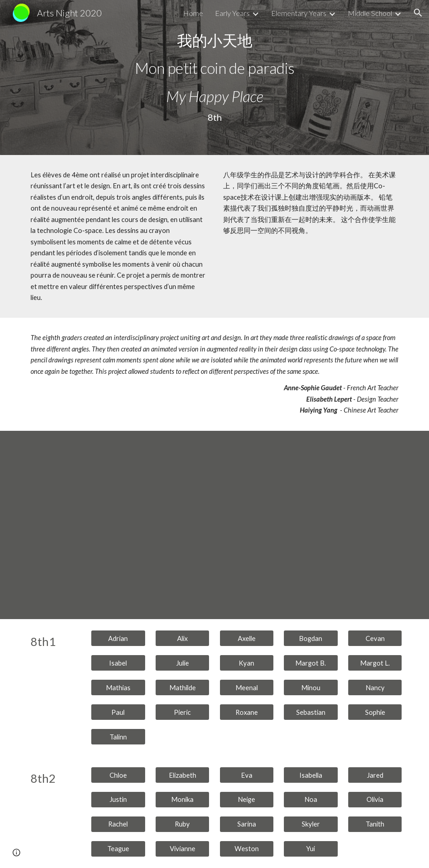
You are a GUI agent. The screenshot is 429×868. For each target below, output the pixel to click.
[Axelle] (247, 638)
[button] (418, 13)
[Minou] (311, 687)
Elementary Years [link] (299, 13)
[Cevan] (375, 638)
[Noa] (311, 800)
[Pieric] (183, 712)
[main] (215, 78)
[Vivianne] (183, 849)
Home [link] (193, 13)
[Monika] (183, 800)
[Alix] (183, 638)
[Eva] (247, 775)
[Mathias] (118, 687)
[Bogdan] (311, 638)
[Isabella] (311, 775)
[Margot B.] (311, 663)
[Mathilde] (183, 687)
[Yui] (311, 849)
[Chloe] (118, 775)
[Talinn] (118, 737)
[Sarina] (247, 824)
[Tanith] (375, 824)
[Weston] (247, 849)
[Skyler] (311, 824)
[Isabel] (118, 663)
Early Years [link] (232, 13)
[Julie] (183, 663)
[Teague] (118, 849)
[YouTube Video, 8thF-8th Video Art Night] (214, 525)
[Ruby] (183, 824)
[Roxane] (247, 712)
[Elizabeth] (183, 775)
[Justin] (118, 800)
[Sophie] (375, 712)
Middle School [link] (370, 13)
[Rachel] (118, 824)
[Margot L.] (375, 663)
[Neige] (247, 800)
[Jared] (375, 775)
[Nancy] (375, 687)
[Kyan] (247, 663)
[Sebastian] (311, 712)
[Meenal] (247, 687)
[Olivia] (375, 800)
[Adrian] (118, 638)
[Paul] (118, 712)
